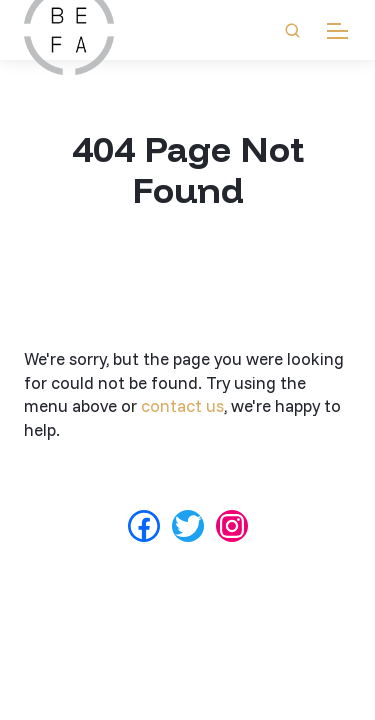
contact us (182, 405)
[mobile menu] (337, 30)
